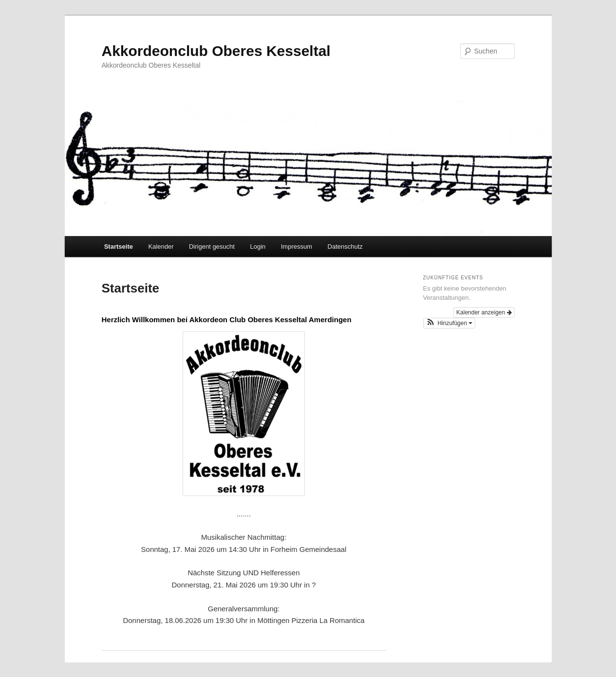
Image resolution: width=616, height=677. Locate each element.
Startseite (119, 247)
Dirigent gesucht (212, 247)
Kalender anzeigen (484, 312)
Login (258, 247)
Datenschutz (345, 247)
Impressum (297, 247)
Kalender (161, 247)
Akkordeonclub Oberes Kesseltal (216, 51)
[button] (449, 323)
